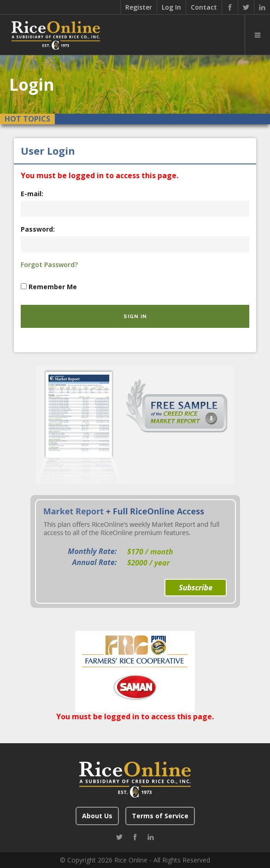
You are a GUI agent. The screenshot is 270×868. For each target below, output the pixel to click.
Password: (38, 229)
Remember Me (53, 287)
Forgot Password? (49, 265)
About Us (97, 816)
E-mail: (32, 194)
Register (139, 7)
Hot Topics (27, 119)
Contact (204, 7)
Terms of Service (160, 816)
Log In (171, 7)
